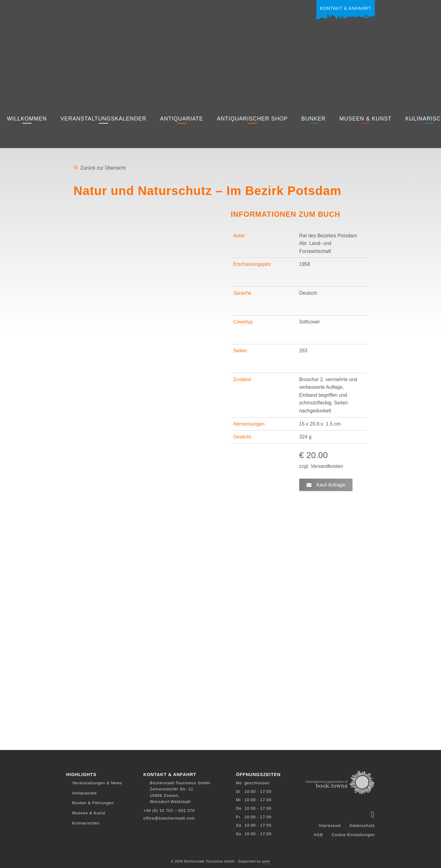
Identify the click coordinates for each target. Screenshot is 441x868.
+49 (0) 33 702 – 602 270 (169, 811)
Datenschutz (362, 824)
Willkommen (27, 119)
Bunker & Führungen (93, 803)
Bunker (313, 119)
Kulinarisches (86, 823)
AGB (318, 834)
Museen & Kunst (365, 119)
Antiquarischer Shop (252, 119)
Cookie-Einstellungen (353, 834)
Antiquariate (182, 119)
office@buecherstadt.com (169, 818)
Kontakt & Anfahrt (346, 8)
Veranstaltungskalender (103, 119)
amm (266, 860)
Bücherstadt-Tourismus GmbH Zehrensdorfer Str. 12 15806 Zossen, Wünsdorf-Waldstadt (180, 792)
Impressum (330, 824)
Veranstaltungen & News (97, 783)
